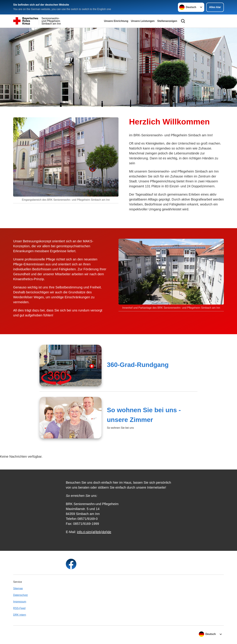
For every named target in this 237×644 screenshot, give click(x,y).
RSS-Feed (19, 608)
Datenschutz (20, 595)
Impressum (20, 602)
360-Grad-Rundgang (138, 365)
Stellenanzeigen (167, 21)
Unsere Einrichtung (116, 21)
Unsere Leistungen (143, 21)
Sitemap (18, 588)
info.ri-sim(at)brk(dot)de (94, 532)
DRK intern (20, 615)
